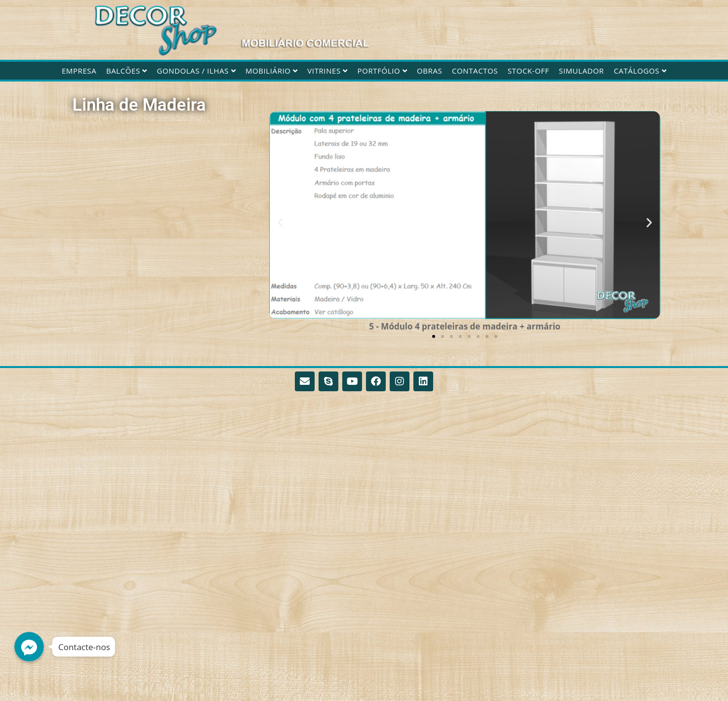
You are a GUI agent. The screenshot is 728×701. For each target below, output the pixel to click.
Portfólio (383, 71)
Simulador (582, 71)
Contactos (475, 71)
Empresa (79, 71)
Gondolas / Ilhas (197, 71)
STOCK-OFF (528, 71)
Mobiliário (272, 71)
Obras (429, 71)
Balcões (127, 71)
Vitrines (327, 71)
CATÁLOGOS (640, 71)
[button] (280, 223)
